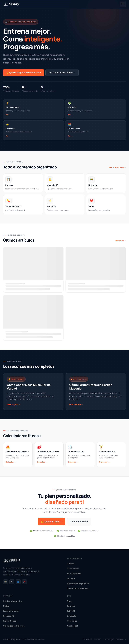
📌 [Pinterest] (24, 582)
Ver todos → (120, 241)
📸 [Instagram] (6, 582)
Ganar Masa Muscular (78, 589)
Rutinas (70, 564)
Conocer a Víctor (79, 522)
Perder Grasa (10, 621)
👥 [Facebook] (18, 582)
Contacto (72, 616)
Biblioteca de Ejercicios (78, 584)
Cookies (98, 640)
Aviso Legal (72, 626)
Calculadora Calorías (14, 626)
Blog (69, 601)
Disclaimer (121, 640)
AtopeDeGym (11, 640)
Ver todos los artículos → (62, 73)
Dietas (6, 606)
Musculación (73, 569)
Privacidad (72, 621)
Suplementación (11, 611)
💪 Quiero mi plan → (51, 522)
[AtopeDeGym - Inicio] (12, 565)
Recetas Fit (8, 616)
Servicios (71, 606)
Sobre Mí (71, 611)
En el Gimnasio (74, 574)
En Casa (71, 579)
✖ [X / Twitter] (12, 582)
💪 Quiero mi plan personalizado (24, 73)
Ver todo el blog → (117, 167)
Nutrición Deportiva (13, 601)
